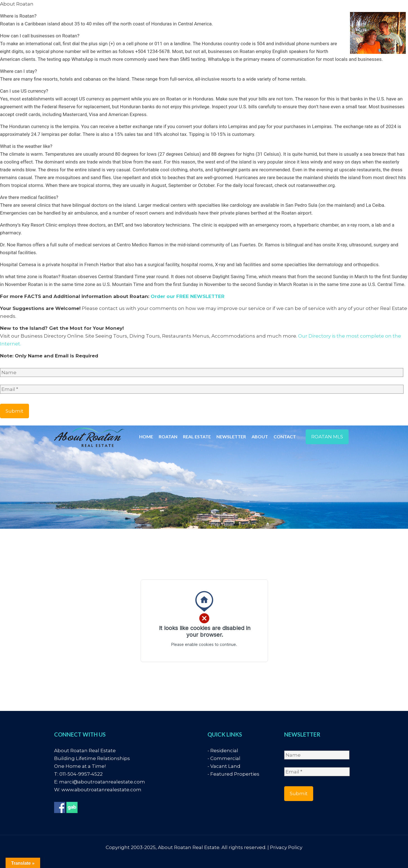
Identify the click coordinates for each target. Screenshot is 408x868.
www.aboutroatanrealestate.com (101, 790)
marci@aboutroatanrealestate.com (102, 782)
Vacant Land (225, 766)
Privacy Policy (286, 847)
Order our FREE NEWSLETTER (188, 296)
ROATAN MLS (327, 437)
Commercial (225, 758)
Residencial (224, 751)
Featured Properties (235, 774)
